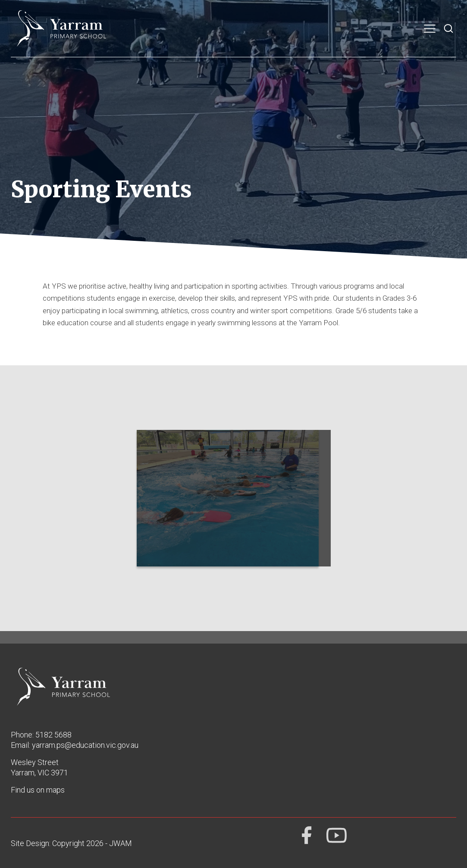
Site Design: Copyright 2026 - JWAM (71, 843)
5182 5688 (53, 735)
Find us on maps (38, 790)
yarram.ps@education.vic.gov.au (85, 745)
